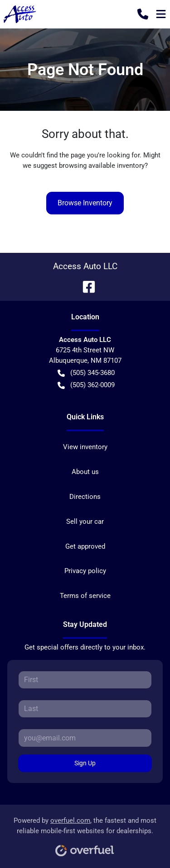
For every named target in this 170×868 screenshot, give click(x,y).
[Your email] (85, 738)
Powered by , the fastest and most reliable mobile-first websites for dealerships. (85, 833)
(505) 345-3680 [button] (86, 373)
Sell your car (85, 522)
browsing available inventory (102, 166)
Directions (85, 497)
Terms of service (85, 596)
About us (85, 472)
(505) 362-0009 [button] (86, 385)
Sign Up (85, 763)
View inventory (85, 447)
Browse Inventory (85, 203)
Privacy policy (85, 571)
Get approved (85, 546)
